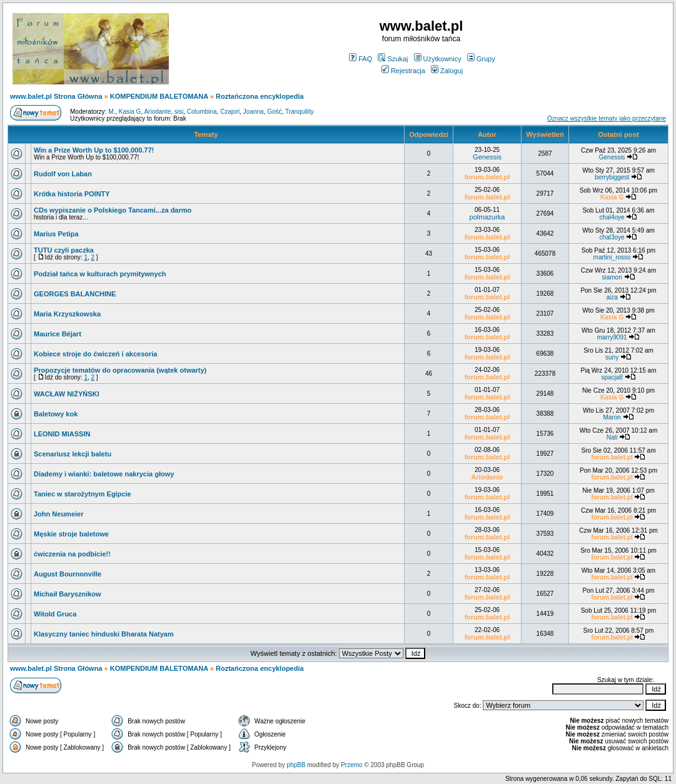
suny (612, 357)
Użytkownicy (438, 59)
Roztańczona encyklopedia (260, 96)
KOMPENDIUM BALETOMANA (159, 96)
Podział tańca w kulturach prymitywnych (100, 274)
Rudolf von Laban (63, 174)
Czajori (230, 112)
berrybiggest (612, 177)
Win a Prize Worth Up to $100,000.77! (94, 150)
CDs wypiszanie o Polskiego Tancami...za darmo (113, 210)
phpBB (296, 765)
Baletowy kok (56, 414)
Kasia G (130, 112)
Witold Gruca (55, 614)
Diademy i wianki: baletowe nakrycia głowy (104, 474)
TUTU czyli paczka (64, 250)
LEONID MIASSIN (62, 434)
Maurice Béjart (58, 334)
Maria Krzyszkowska (67, 314)
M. (112, 112)
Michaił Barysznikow (68, 594)
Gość (274, 112)
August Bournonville (68, 574)
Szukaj (393, 59)
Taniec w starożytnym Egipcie (83, 494)
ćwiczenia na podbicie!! (72, 554)
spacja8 (612, 377)
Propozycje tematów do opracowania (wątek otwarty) (120, 370)
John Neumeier (58, 514)
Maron (612, 417)
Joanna (254, 112)
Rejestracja (403, 71)
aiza (612, 297)
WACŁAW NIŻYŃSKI (67, 394)
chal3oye (612, 237)
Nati (612, 437)
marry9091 (612, 337)
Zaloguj (447, 71)
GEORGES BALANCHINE (75, 294)
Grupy (481, 59)
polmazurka (487, 217)
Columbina (202, 112)
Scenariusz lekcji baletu (73, 454)
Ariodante (157, 112)
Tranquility (300, 112)
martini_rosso (612, 257)
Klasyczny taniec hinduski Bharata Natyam (104, 634)
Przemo (351, 765)
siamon (612, 277)
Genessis (487, 157)
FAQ (361, 59)
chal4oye (612, 217)
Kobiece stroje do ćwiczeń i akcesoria (95, 354)
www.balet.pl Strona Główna (56, 96)
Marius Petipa (56, 234)
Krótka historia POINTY (72, 194)
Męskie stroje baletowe (71, 534)
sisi (179, 112)
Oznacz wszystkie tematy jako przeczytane (607, 118)
